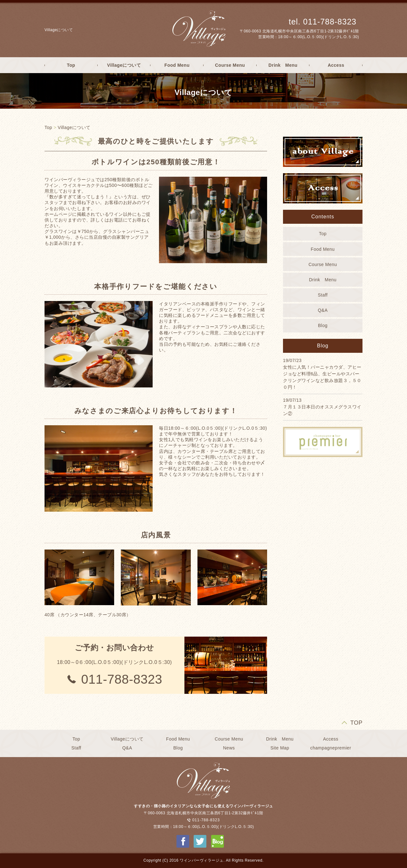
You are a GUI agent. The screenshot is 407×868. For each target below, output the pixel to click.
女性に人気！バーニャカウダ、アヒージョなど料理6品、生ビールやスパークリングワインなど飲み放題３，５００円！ (322, 377)
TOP (356, 723)
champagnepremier (331, 748)
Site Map (280, 748)
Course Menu (230, 65)
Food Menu (177, 65)
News (229, 748)
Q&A (323, 310)
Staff (323, 295)
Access (336, 65)
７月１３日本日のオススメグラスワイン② (322, 410)
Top (71, 65)
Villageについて (124, 65)
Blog (323, 325)
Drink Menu (283, 65)
